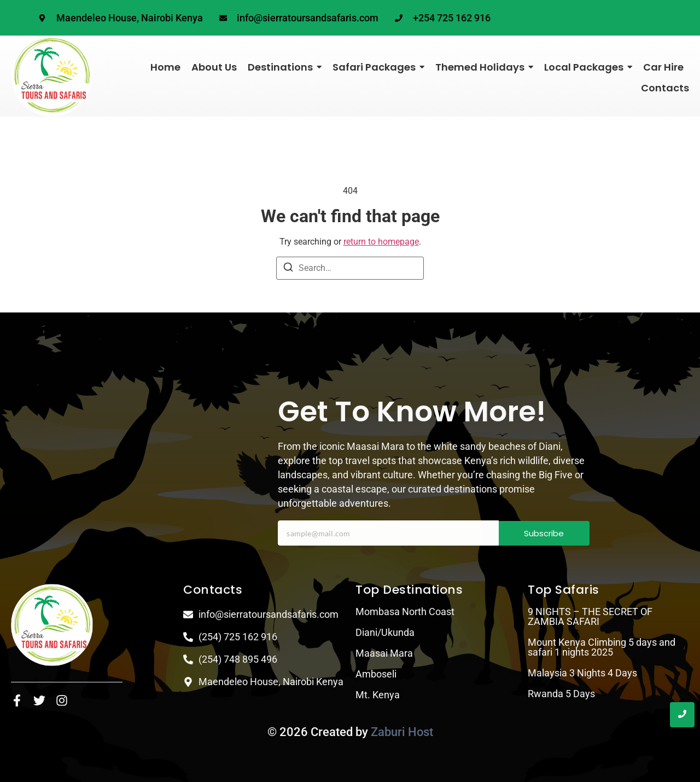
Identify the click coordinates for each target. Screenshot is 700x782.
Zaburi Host (402, 732)
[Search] (288, 269)
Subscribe (544, 533)
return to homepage (381, 242)
